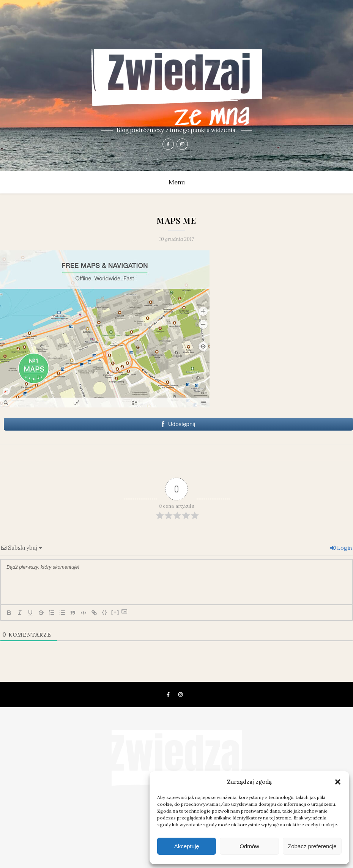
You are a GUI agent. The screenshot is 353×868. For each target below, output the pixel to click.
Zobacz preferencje (312, 846)
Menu (177, 182)
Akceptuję (187, 846)
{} (105, 612)
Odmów (249, 846)
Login (341, 548)
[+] (115, 612)
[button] (338, 782)
